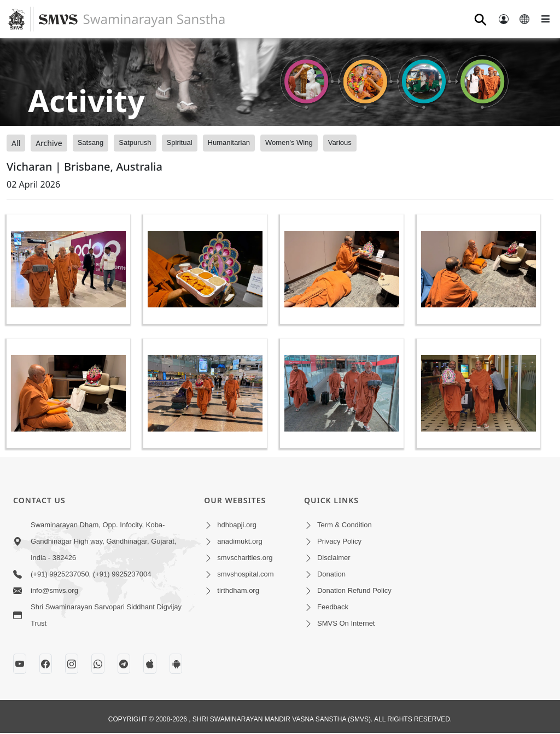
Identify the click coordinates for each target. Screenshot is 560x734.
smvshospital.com (245, 574)
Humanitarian (229, 142)
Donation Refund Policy (354, 590)
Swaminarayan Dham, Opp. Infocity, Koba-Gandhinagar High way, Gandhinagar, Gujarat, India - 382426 (103, 541)
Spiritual (180, 142)
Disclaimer (334, 558)
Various (340, 142)
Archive (49, 143)
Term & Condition (345, 525)
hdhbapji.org (237, 525)
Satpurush (135, 142)
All (16, 143)
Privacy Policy (339, 541)
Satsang (91, 142)
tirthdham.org (238, 590)
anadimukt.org (240, 541)
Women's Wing (289, 142)
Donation (331, 574)
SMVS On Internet (346, 623)
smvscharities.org (245, 558)
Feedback (333, 607)
